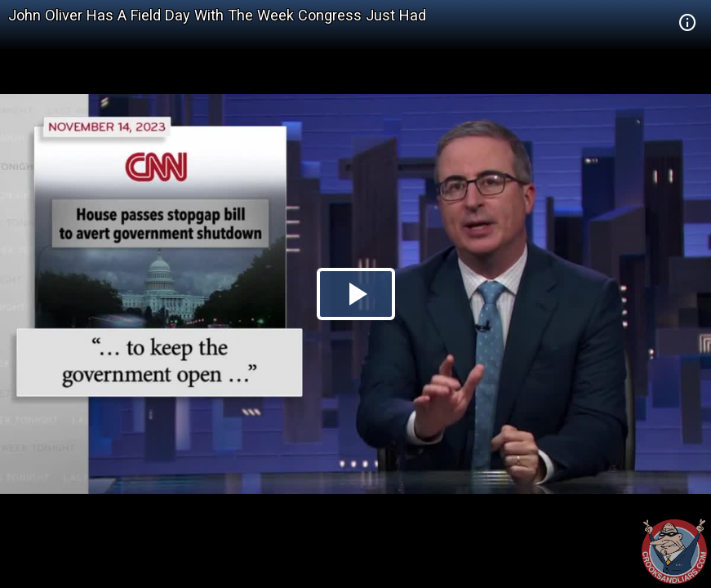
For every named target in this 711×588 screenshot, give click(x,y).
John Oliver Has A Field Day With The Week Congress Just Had (217, 15)
